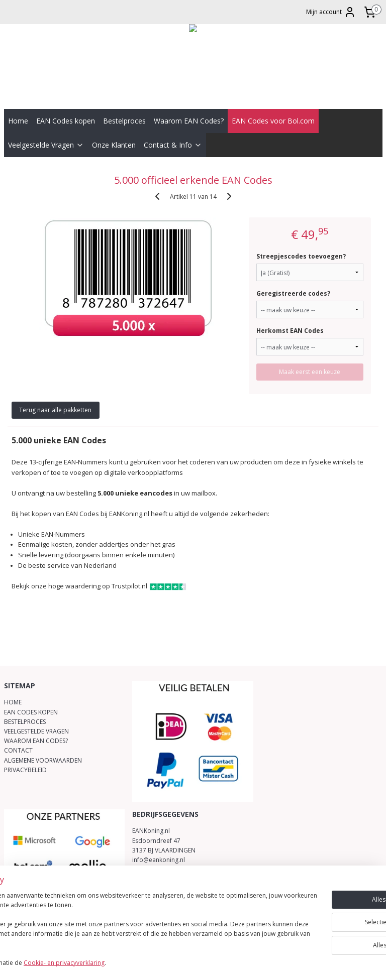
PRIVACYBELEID (25, 770)
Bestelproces (124, 121)
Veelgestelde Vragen (46, 145)
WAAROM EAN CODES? (36, 741)
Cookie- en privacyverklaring (142, 963)
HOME (13, 702)
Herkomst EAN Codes (290, 331)
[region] (127, 926)
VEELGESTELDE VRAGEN (36, 731)
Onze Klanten (114, 145)
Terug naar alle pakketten (55, 410)
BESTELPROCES (25, 722)
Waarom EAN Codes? (189, 121)
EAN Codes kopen (66, 121)
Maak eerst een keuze (310, 372)
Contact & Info (173, 145)
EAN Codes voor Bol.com (273, 121)
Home (18, 121)
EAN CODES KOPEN (31, 712)
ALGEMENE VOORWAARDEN (43, 760)
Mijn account (331, 12)
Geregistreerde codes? (293, 293)
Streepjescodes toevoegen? (301, 256)
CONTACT (18, 750)
